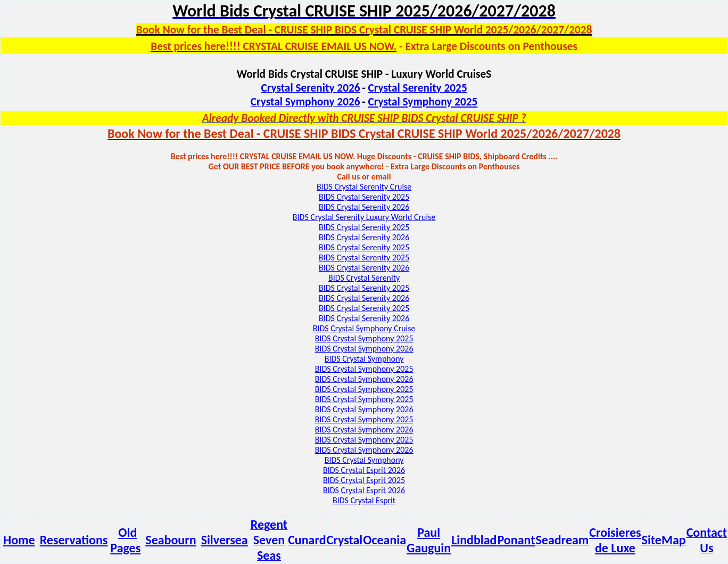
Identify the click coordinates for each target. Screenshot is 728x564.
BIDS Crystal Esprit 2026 (364, 470)
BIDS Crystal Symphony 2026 (364, 349)
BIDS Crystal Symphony (364, 359)
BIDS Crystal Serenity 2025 (364, 197)
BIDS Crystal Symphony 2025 (364, 338)
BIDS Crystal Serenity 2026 (364, 207)
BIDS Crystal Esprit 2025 (364, 480)
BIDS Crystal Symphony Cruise (364, 328)
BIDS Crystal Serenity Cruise (364, 187)
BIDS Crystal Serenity (364, 278)
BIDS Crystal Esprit (364, 500)
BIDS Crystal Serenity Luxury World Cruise (364, 217)
